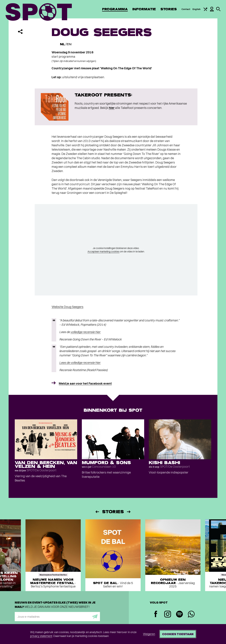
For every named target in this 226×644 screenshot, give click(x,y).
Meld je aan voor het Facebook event (85, 383)
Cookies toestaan (178, 634)
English (197, 9)
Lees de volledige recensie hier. (80, 363)
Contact (186, 9)
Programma (115, 9)
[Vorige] (97, 512)
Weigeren (149, 634)
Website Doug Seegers (67, 307)
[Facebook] (156, 614)
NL (62, 44)
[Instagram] (168, 614)
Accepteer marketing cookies (103, 251)
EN (69, 44)
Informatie (144, 9)
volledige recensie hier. (86, 332)
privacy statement (41, 636)
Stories (169, 9)
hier (112, 108)
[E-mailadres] (57, 617)
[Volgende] (129, 512)
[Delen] (20, 32)
